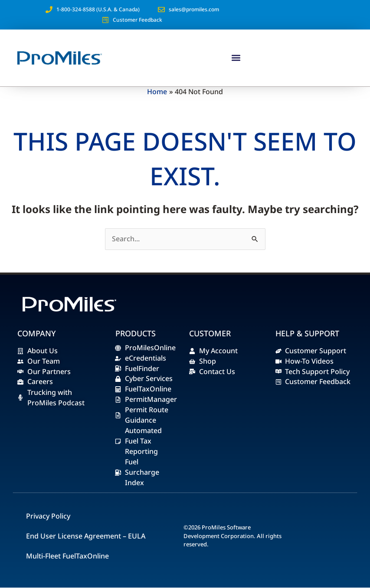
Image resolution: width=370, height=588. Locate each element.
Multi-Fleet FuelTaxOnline (67, 556)
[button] (236, 58)
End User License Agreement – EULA (86, 536)
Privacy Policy (48, 516)
